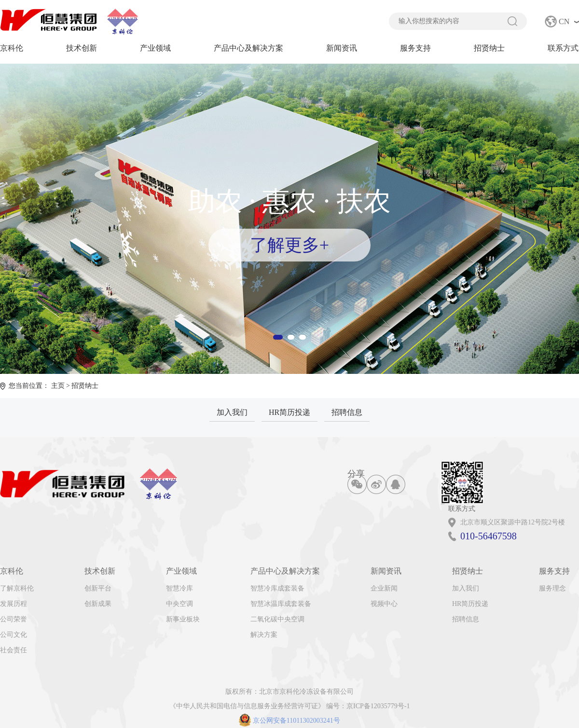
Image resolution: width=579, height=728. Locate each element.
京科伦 (12, 48)
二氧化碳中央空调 (277, 619)
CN (564, 21)
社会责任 (14, 650)
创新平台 (98, 588)
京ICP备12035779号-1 (378, 706)
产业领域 (155, 48)
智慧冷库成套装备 (277, 588)
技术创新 (82, 48)
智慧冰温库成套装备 (281, 604)
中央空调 (179, 604)
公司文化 (14, 635)
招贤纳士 (489, 48)
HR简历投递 (289, 412)
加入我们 (232, 412)
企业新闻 (384, 588)
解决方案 (264, 635)
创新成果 (98, 604)
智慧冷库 (179, 588)
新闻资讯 (342, 48)
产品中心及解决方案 (248, 48)
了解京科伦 (17, 588)
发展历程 (14, 604)
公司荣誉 (14, 619)
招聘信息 (347, 412)
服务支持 (415, 48)
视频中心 (384, 604)
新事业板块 (183, 619)
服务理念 (552, 588)
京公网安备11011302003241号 (289, 721)
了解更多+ (289, 245)
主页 (58, 386)
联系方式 (563, 48)
